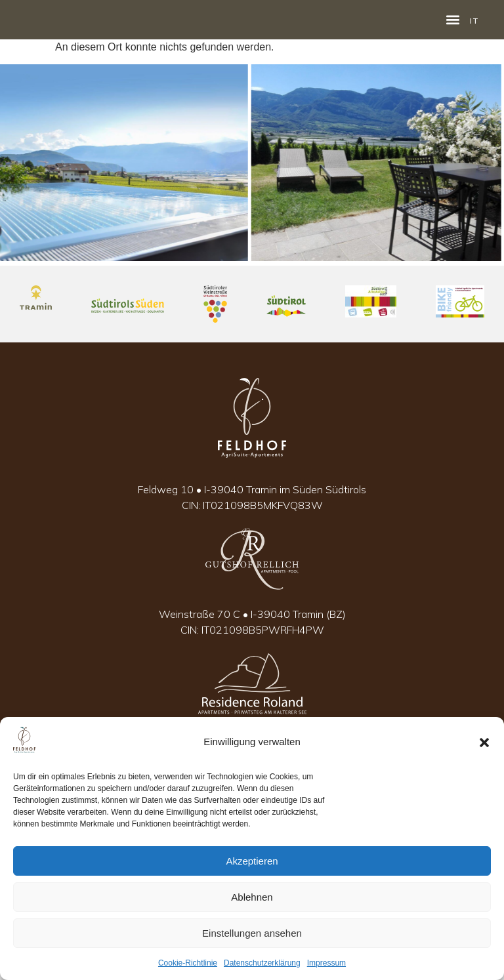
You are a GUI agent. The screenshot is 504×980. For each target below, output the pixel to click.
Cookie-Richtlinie (188, 963)
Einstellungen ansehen (252, 933)
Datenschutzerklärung (262, 963)
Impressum (326, 963)
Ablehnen (252, 897)
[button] (484, 743)
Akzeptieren (252, 861)
